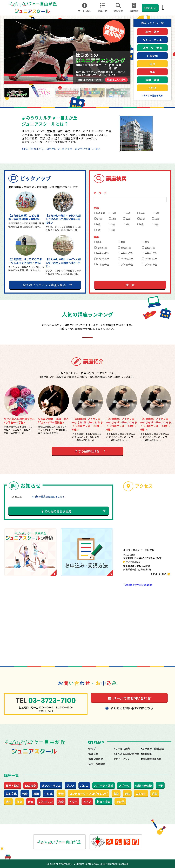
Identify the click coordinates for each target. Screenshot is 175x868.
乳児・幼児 (152, 32)
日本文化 (152, 56)
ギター (73, 802)
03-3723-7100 (133, 562)
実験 (127, 794)
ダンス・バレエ (152, 40)
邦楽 (25, 794)
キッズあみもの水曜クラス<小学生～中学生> (19, 421)
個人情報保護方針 (152, 759)
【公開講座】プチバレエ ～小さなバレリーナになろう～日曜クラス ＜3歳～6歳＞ (156, 424)
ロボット (141, 794)
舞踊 (36, 794)
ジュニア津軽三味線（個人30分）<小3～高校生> (53, 421)
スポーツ (124, 786)
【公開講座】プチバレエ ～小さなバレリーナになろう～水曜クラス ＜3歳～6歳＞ (122, 424)
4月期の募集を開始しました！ (49, 496)
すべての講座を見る (153, 95)
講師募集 (134, 8)
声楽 (61, 802)
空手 (160, 786)
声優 (155, 794)
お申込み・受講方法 (153, 749)
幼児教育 (30, 786)
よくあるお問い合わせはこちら (129, 708)
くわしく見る (160, 574)
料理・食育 (152, 80)
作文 (19, 802)
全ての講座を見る (87, 451)
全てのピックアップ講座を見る (44, 285)
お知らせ (93, 754)
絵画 (8, 802)
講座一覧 (103, 8)
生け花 (49, 794)
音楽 (152, 72)
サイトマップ (123, 759)
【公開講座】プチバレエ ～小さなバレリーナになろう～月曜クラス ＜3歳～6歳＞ (87, 424)
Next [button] (133, 93)
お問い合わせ (150, 8)
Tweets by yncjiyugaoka (138, 585)
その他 (152, 88)
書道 (116, 794)
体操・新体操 (144, 786)
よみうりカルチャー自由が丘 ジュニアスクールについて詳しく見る (62, 149)
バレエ (84, 786)
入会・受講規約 (97, 764)
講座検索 (118, 8)
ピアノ (87, 802)
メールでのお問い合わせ (129, 698)
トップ (92, 749)
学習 (152, 64)
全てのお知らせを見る (56, 511)
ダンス (70, 786)
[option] (67, 51)
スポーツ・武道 (152, 48)
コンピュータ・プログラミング (89, 794)
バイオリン (46, 802)
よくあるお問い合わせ (127, 754)
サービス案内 (85, 8)
